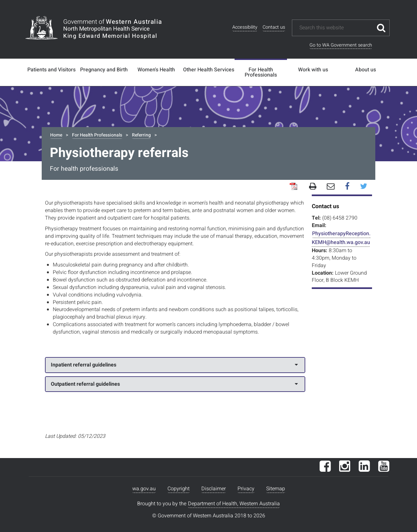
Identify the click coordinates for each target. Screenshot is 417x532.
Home (56, 135)
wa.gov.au (144, 489)
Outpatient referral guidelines (174, 384)
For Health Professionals (261, 72)
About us (366, 70)
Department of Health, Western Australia (234, 504)
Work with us (313, 70)
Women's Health (156, 70)
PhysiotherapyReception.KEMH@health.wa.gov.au (341, 238)
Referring (141, 135)
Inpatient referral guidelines (174, 365)
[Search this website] (336, 28)
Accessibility (245, 27)
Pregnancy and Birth (104, 70)
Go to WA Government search (341, 45)
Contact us (274, 27)
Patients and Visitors (51, 70)
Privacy (246, 489)
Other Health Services (209, 70)
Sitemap (276, 489)
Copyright (179, 489)
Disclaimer (214, 489)
